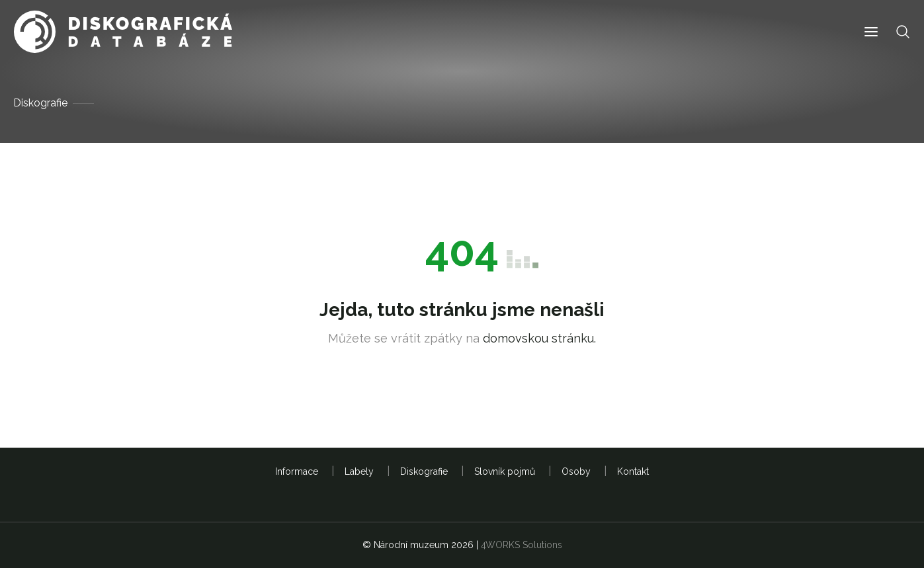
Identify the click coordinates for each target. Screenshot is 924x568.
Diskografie (40, 103)
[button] (871, 32)
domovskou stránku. (539, 338)
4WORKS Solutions (522, 545)
